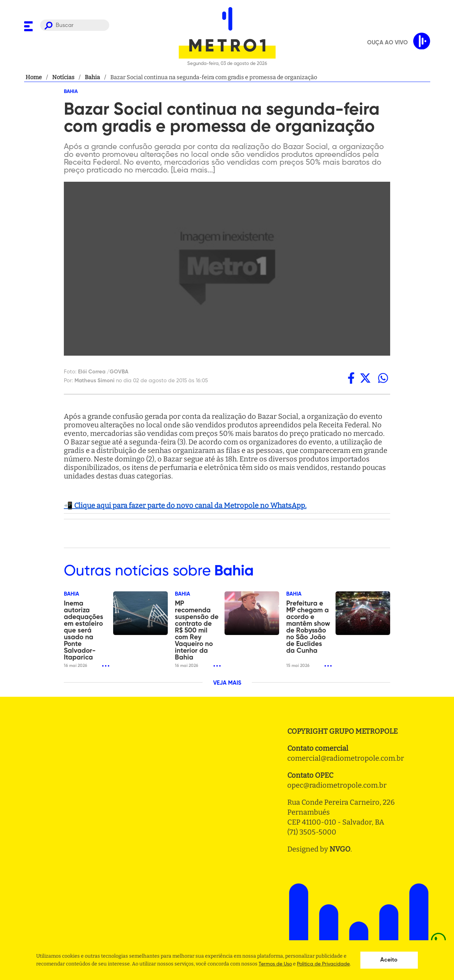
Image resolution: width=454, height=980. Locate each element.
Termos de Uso (275, 964)
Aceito (389, 960)
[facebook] (351, 378)
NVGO (340, 849)
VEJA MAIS (227, 683)
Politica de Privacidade (323, 964)
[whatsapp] (383, 378)
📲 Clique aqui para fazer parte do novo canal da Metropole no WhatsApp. (185, 505)
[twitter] (365, 378)
